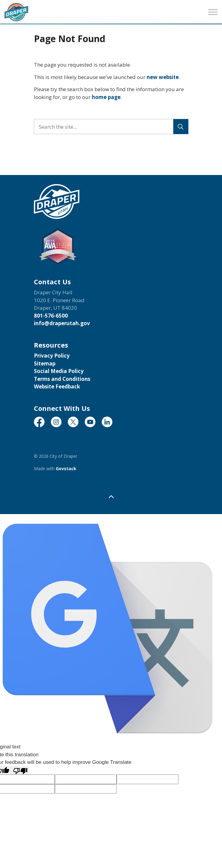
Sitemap (45, 363)
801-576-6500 (51, 316)
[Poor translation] (20, 771)
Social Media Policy (59, 371)
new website (163, 77)
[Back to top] (111, 497)
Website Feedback (57, 386)
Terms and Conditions (62, 379)
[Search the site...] (111, 127)
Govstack (66, 469)
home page (106, 97)
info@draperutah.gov (62, 323)
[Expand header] (213, 12)
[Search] (181, 127)
